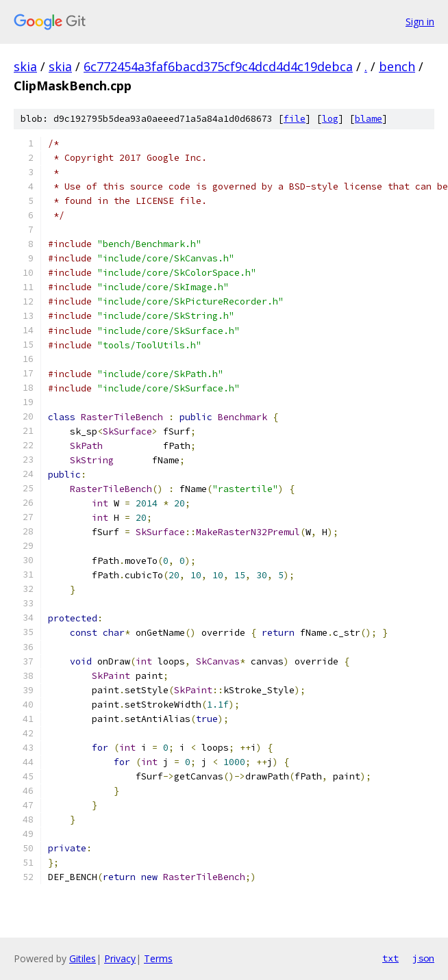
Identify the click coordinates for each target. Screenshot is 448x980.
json (423, 958)
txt (390, 958)
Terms (158, 958)
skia (25, 66)
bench (397, 66)
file (295, 119)
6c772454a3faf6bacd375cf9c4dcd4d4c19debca (218, 66)
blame (369, 119)
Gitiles (83, 958)
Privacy (120, 958)
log (330, 119)
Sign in (420, 22)
